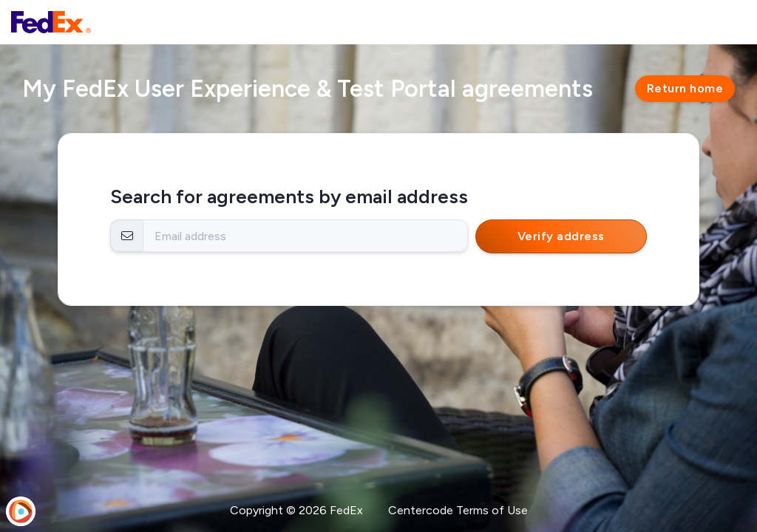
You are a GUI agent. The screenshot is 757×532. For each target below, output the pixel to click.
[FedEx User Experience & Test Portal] (51, 22)
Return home (685, 88)
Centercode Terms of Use (458, 510)
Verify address (561, 236)
